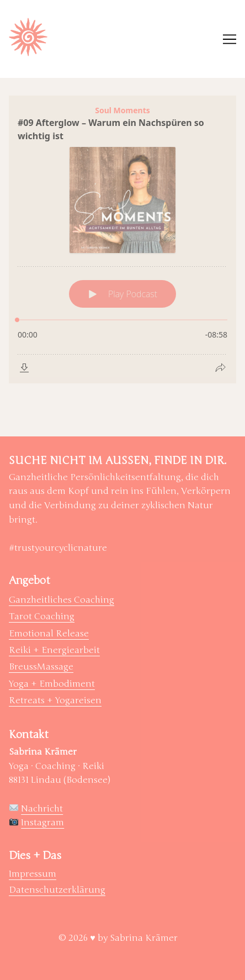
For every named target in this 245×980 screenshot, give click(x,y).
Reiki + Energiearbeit (54, 650)
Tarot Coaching (42, 617)
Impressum (33, 874)
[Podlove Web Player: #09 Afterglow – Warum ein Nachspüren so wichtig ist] (122, 239)
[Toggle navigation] (230, 39)
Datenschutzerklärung (57, 890)
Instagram (42, 823)
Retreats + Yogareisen (55, 700)
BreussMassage (41, 667)
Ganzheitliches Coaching (62, 600)
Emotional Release (49, 634)
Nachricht (42, 809)
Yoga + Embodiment (52, 684)
